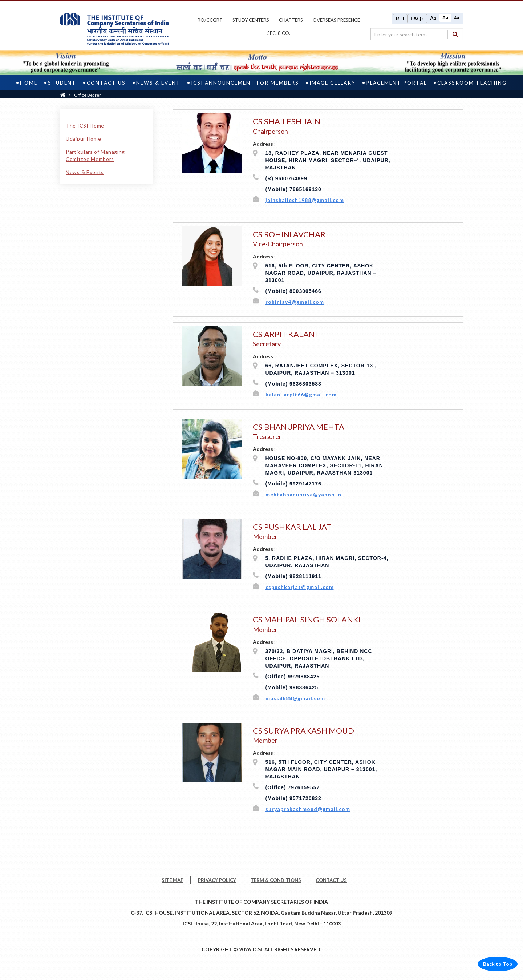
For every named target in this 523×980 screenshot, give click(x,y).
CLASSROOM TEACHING (472, 81)
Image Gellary (333, 81)
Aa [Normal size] (445, 17)
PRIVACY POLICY (217, 879)
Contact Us (106, 81)
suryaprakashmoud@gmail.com (308, 808)
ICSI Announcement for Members (245, 81)
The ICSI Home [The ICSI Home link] (85, 124)
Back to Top (498, 962)
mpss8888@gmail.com (295, 697)
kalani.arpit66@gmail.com (301, 393)
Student (62, 81)
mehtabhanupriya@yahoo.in (303, 493)
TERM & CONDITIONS (276, 879)
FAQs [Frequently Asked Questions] (417, 18)
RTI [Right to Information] (400, 18)
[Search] (455, 33)
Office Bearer (88, 94)
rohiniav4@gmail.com (295, 300)
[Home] (63, 94)
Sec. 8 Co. (279, 32)
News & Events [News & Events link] (85, 171)
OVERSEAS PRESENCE (336, 19)
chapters (291, 19)
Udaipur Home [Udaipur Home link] (83, 137)
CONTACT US (331, 879)
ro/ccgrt (210, 19)
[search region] (417, 33)
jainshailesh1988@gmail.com (305, 199)
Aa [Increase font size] (433, 17)
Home (29, 81)
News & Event (158, 81)
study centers (251, 19)
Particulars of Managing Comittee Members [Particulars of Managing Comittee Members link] (95, 154)
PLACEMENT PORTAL (396, 81)
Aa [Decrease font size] (457, 17)
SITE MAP (173, 879)
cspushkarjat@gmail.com (300, 586)
